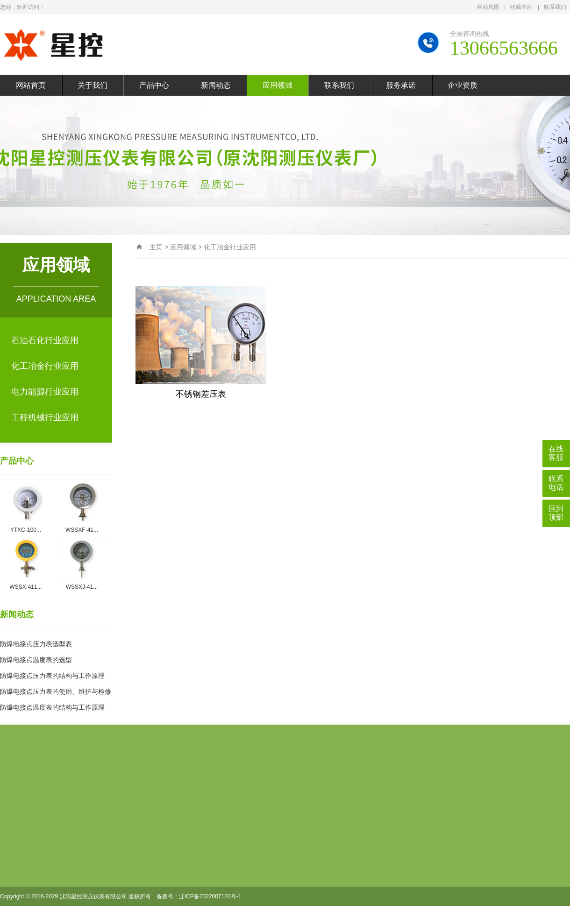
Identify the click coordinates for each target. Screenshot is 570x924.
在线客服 (556, 453)
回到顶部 (556, 513)
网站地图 (488, 7)
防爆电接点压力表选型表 (36, 644)
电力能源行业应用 (45, 392)
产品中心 (154, 85)
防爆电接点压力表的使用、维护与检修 (56, 691)
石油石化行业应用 (45, 340)
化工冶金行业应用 (45, 366)
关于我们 (93, 85)
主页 (156, 247)
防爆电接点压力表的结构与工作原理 (52, 676)
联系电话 (556, 483)
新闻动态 (216, 85)
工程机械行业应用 (45, 417)
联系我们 (555, 7)
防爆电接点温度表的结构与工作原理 (52, 707)
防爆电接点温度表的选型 (36, 660)
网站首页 (31, 85)
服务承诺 (401, 85)
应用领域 (278, 85)
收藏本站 (521, 7)
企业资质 (463, 85)
